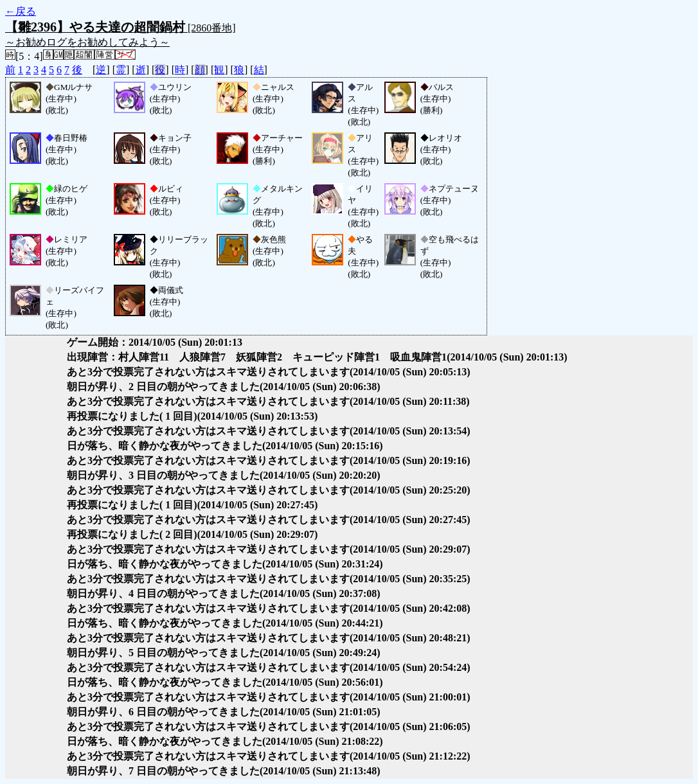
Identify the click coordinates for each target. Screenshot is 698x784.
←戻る (21, 11)
